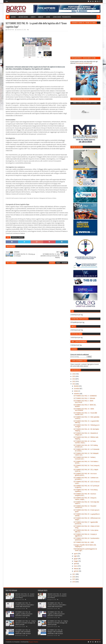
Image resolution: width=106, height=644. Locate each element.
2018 (74, 582)
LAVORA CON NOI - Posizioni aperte (62, 17)
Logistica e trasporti (18, 237)
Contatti (33, 17)
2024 (74, 379)
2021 (74, 574)
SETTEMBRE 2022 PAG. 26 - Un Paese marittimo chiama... (85, 442)
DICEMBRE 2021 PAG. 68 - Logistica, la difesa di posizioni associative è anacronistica (24, 614)
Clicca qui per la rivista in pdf (84, 63)
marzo (76, 566)
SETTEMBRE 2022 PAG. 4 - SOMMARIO (85, 396)
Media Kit (41, 17)
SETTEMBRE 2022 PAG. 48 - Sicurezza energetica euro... (85, 495)
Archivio (13, 17)
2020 (74, 577)
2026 (74, 374)
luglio (76, 556)
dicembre (77, 386)
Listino (48, 17)
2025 (74, 376)
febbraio (76, 569)
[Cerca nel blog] (79, 357)
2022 (74, 384)
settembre (77, 394)
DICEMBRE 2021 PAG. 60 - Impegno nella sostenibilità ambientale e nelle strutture (23, 632)
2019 (74, 579)
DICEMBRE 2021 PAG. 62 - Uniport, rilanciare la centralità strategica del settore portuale (26, 623)
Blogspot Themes (33, 642)
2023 (74, 381)
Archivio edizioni (23, 17)
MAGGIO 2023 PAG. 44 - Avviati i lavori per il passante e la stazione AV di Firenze (25, 596)
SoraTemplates (16, 642)
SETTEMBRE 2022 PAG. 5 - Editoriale (84, 398)
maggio (76, 561)
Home (7, 1)
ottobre (76, 391)
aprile (76, 564)
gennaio (76, 571)
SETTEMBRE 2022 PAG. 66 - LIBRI (84, 542)
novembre (77, 389)
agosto (76, 554)
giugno (76, 559)
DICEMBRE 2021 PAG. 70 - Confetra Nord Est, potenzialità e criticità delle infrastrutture (25, 605)
